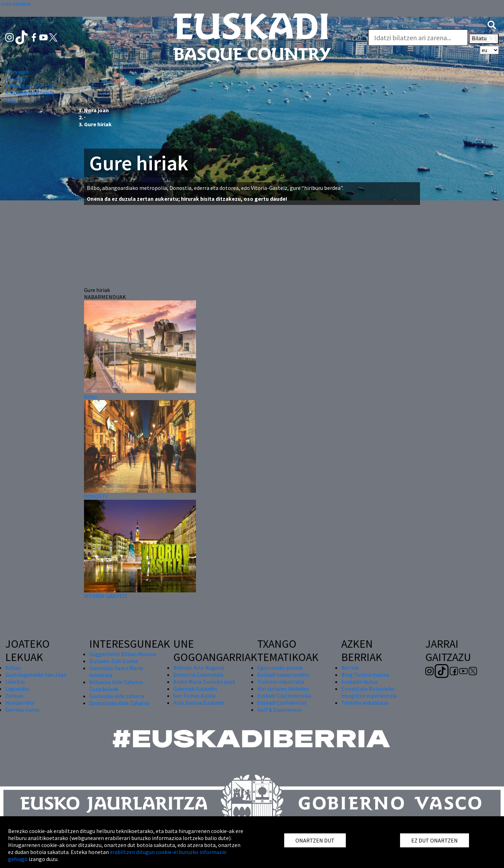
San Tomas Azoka (194, 696)
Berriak (350, 668)
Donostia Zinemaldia (198, 675)
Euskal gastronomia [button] (29, 86)
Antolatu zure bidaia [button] (30, 93)
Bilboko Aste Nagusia (199, 668)
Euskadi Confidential (282, 703)
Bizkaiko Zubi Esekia (114, 661)
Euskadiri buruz (359, 682)
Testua (359, 38)
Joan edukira (15, 3)
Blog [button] (11, 100)
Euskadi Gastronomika (284, 696)
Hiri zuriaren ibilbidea (283, 689)
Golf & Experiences (280, 710)
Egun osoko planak (280, 668)
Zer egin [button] (15, 79)
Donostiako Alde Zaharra (119, 703)
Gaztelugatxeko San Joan (36, 675)
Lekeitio (15, 682)
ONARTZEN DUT (315, 840)
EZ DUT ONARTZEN (435, 840)
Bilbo (90, 397)
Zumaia (14, 696)
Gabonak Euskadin (195, 689)
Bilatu (484, 39)
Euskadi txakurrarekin (283, 675)
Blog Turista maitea (365, 675)
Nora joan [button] (17, 72)
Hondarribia (20, 703)
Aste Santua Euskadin (199, 703)
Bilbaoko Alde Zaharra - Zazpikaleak (117, 685)
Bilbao (13, 668)
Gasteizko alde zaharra (117, 696)
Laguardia (17, 689)
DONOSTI (96, 496)
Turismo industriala (281, 682)
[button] (492, 24)
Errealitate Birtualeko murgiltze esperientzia (369, 692)
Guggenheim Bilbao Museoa (123, 654)
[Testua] (418, 37)
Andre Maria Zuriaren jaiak (204, 682)
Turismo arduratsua (365, 703)
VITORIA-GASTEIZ (106, 596)
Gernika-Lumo (22, 710)
